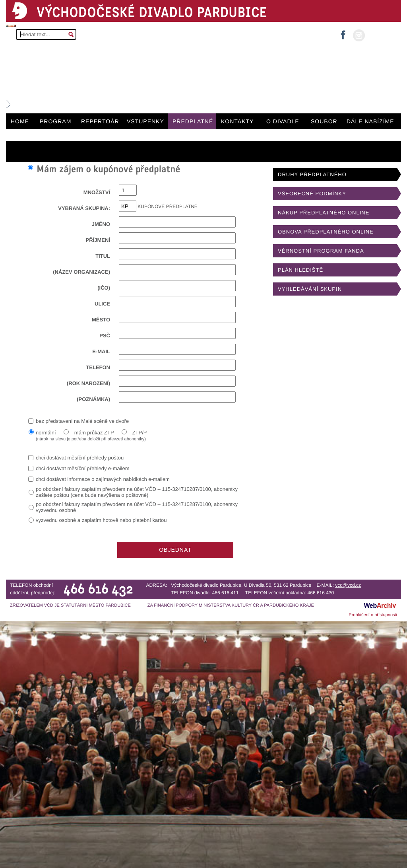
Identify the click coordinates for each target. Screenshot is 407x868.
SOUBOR (324, 121)
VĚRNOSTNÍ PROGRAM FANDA (321, 251)
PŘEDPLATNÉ (193, 121)
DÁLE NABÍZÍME (370, 121)
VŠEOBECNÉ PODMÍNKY (312, 194)
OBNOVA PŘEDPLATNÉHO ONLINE (326, 232)
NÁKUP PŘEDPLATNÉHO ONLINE (324, 213)
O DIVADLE (283, 121)
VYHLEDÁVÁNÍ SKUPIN (310, 289)
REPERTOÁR (100, 121)
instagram (359, 35)
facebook (343, 32)
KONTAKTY (237, 121)
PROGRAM (55, 121)
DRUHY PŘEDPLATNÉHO (312, 174)
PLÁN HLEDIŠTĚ (300, 270)
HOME (20, 121)
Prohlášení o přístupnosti (373, 615)
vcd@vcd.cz (348, 585)
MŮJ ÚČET (382, 35)
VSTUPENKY (145, 121)
